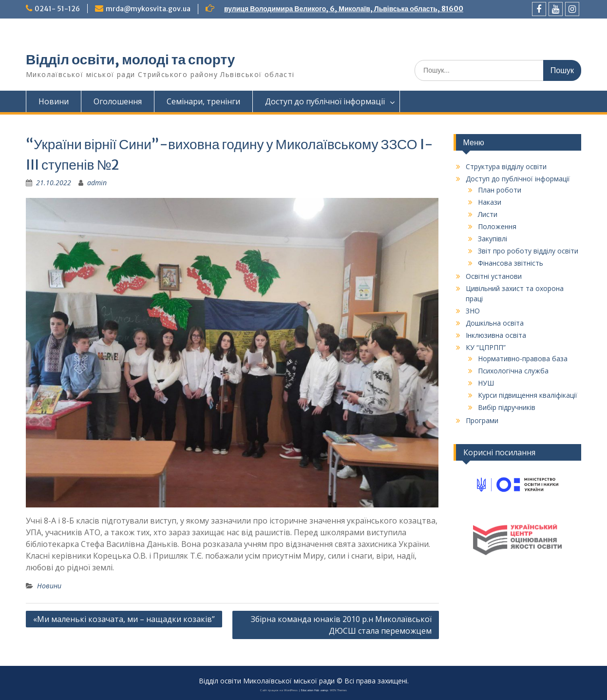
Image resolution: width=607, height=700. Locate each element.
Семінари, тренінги (203, 101)
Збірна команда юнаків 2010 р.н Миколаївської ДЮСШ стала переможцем (341, 625)
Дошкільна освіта (495, 323)
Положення (497, 226)
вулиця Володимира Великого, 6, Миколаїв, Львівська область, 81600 (344, 9)
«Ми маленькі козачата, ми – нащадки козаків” (124, 619)
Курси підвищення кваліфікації (528, 395)
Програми (482, 420)
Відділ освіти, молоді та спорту (130, 59)
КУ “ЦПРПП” (486, 347)
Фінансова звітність (511, 263)
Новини (54, 101)
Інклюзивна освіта (496, 335)
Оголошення (118, 101)
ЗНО (473, 311)
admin (97, 183)
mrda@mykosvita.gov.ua (148, 9)
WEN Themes (338, 690)
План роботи (500, 190)
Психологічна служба (513, 371)
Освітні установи (494, 276)
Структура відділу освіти (506, 166)
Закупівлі (493, 239)
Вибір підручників (507, 407)
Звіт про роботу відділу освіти (528, 251)
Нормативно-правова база (523, 359)
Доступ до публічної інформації (325, 101)
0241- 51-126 (57, 9)
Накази (490, 202)
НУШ (486, 383)
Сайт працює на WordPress (279, 690)
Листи (488, 214)
